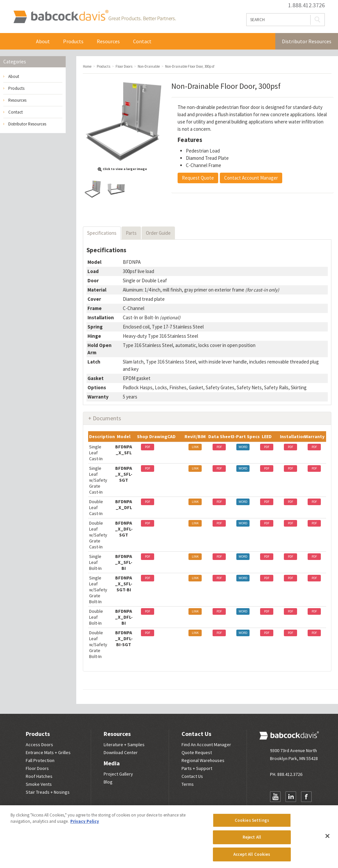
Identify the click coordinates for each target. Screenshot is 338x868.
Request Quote (198, 178)
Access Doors (39, 745)
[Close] (327, 840)
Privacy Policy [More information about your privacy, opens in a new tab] (85, 825)
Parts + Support (197, 768)
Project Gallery (118, 774)
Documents (107, 418)
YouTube (275, 797)
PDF (148, 447)
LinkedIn (291, 797)
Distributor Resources (307, 41)
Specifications (102, 233)
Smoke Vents (39, 784)
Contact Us (196, 734)
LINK (195, 447)
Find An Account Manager (206, 745)
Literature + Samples (124, 745)
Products (73, 41)
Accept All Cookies (252, 858)
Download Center (121, 752)
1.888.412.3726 (306, 5)
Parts (131, 233)
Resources (108, 41)
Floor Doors (37, 768)
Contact (142, 41)
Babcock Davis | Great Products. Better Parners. (95, 17)
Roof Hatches (39, 776)
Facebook (306, 797)
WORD (243, 447)
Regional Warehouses (203, 760)
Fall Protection (40, 760)
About (43, 41)
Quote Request (197, 752)
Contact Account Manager (251, 178)
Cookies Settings (252, 824)
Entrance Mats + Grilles (48, 752)
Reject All (252, 841)
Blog (108, 782)
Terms (188, 784)
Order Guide (158, 233)
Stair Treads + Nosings (48, 792)
